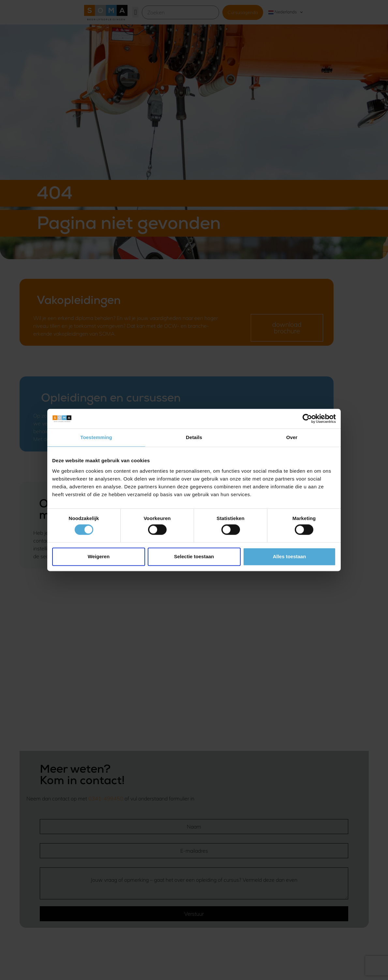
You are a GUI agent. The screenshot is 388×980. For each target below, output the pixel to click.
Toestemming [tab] (96, 437)
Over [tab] (292, 437)
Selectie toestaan (194, 556)
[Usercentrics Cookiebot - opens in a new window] (307, 419)
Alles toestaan (290, 556)
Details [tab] (194, 437)
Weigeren (99, 556)
